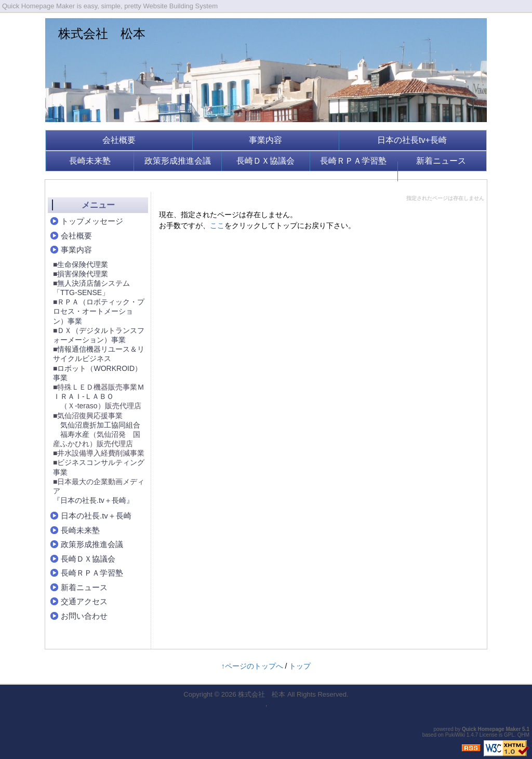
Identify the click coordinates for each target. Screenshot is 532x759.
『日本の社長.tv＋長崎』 (93, 500)
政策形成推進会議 (178, 161)
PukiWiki (455, 735)
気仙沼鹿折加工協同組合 (100, 425)
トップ (300, 666)
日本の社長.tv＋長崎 (96, 516)
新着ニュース (441, 161)
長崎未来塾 (90, 161)
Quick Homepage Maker (491, 729)
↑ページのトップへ (252, 666)
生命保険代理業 (83, 264)
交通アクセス (84, 601)
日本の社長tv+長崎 (412, 140)
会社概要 (119, 140)
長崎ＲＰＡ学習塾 (353, 161)
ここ (217, 225)
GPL (509, 735)
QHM (523, 735)
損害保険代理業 (83, 274)
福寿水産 (75, 434)
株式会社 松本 (102, 34)
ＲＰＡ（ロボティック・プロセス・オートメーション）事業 (99, 311)
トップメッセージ (92, 221)
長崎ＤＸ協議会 (265, 161)
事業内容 (265, 140)
